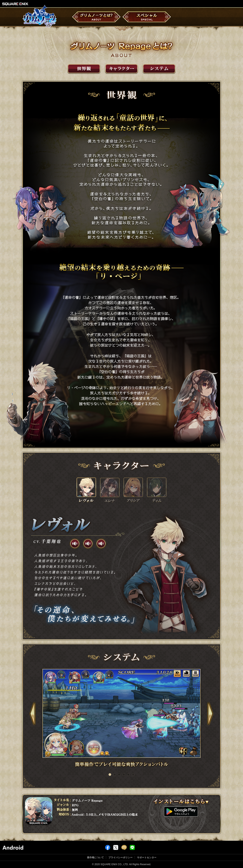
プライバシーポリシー (120, 857)
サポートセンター (147, 857)
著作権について (95, 857)
